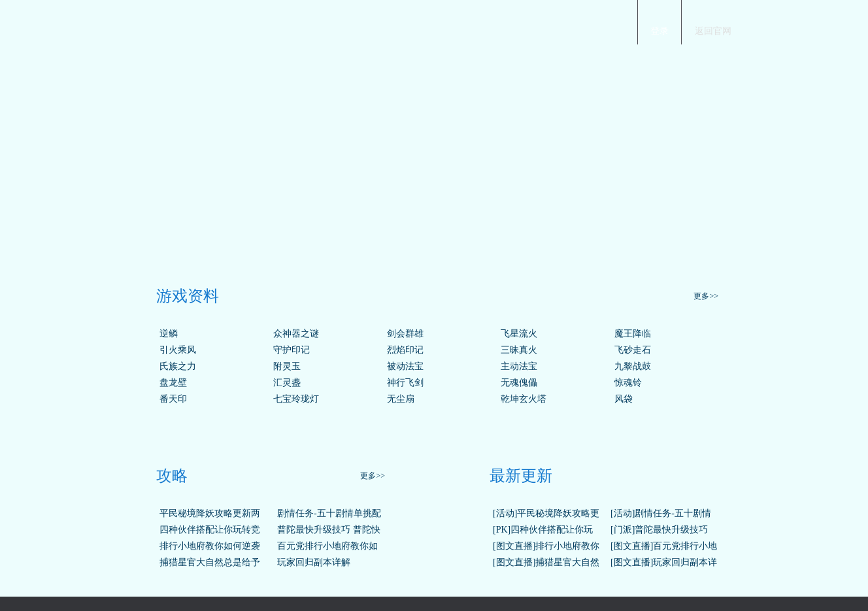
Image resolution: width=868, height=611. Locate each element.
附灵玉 (287, 366)
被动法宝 (405, 366)
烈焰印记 (405, 350)
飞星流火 (519, 334)
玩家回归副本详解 (314, 562)
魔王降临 (633, 334)
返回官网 (713, 31)
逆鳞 (169, 334)
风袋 (624, 399)
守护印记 (292, 350)
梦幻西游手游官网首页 (173, 20)
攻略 (172, 476)
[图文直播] (514, 546)
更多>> (706, 296)
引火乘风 (178, 350)
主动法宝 (519, 366)
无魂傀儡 (519, 383)
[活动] (505, 513)
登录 (659, 31)
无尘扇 (401, 399)
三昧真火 (519, 350)
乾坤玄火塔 (524, 399)
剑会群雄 (405, 334)
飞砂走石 (633, 350)
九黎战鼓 (633, 366)
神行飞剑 (405, 383)
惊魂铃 (628, 383)
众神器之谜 (296, 334)
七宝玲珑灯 (296, 399)
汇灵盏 (287, 383)
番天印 (173, 399)
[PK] (502, 530)
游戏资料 (188, 296)
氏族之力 (178, 366)
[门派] (623, 530)
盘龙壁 (173, 383)
